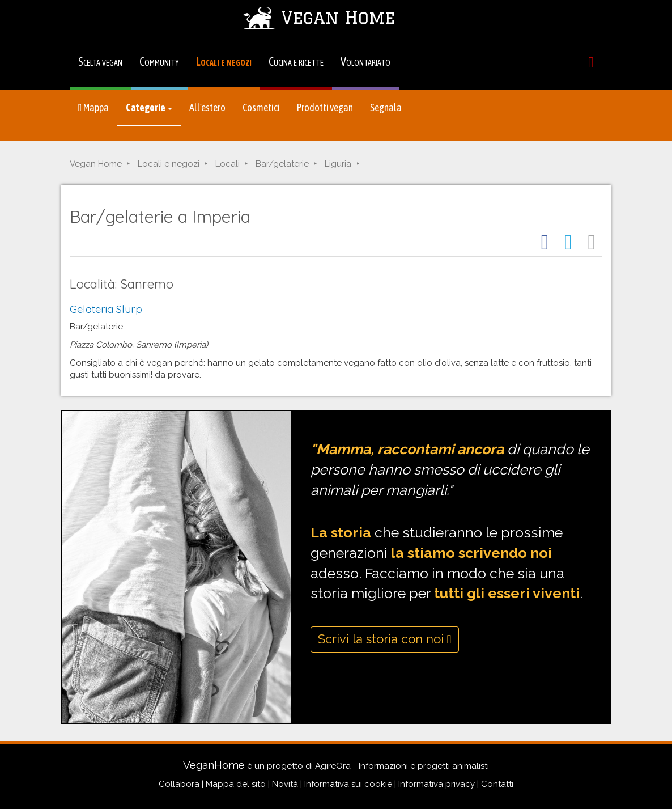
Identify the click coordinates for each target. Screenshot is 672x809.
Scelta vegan (100, 62)
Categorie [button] (149, 107)
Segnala (386, 107)
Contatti (497, 784)
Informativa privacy (437, 784)
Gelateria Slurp (106, 309)
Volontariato (365, 62)
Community (159, 62)
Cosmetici (261, 107)
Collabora (179, 784)
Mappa (93, 107)
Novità (285, 784)
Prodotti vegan (325, 107)
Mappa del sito (236, 784)
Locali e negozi (224, 62)
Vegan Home (96, 164)
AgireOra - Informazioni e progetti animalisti (402, 766)
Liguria (338, 164)
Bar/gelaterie (282, 164)
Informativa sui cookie (348, 784)
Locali (227, 164)
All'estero (207, 107)
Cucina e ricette (296, 62)
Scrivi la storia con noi (385, 639)
